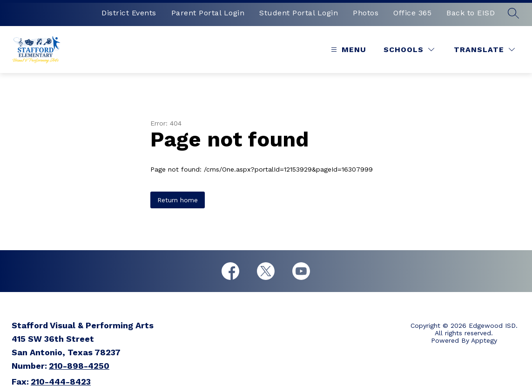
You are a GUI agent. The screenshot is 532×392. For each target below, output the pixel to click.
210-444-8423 (61, 382)
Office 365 (412, 13)
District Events (129, 13)
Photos (366, 13)
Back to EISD (471, 13)
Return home (178, 200)
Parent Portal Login (208, 13)
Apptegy (484, 340)
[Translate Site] (484, 50)
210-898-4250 (79, 366)
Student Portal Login (299, 13)
